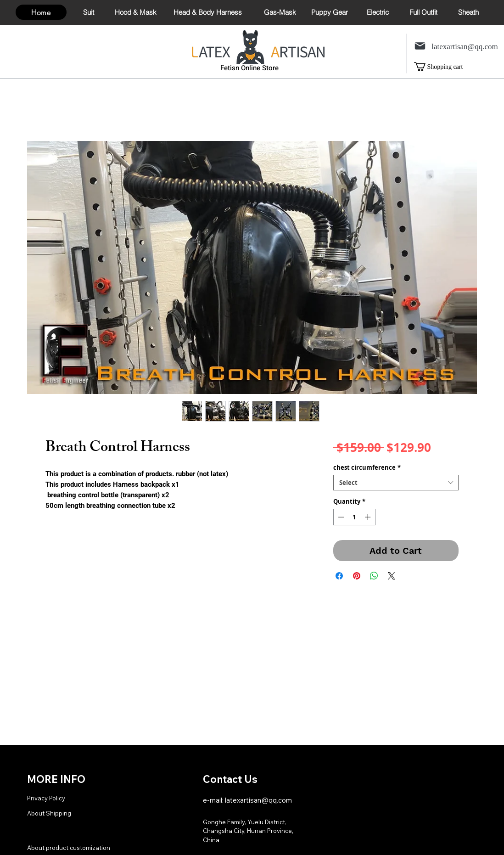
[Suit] (88, 12)
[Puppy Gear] (329, 12)
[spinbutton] (354, 517)
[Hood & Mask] (136, 12)
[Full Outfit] (423, 12)
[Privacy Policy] (67, 798)
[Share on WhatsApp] (374, 576)
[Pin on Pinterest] (357, 576)
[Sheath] (468, 12)
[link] (445, 67)
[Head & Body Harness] (207, 12)
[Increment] (369, 517)
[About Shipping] (67, 813)
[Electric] (378, 12)
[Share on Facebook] (339, 576)
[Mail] (420, 46)
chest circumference (367, 467)
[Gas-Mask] (280, 12)
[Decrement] (340, 517)
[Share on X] (392, 576)
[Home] (41, 12)
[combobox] (396, 483)
